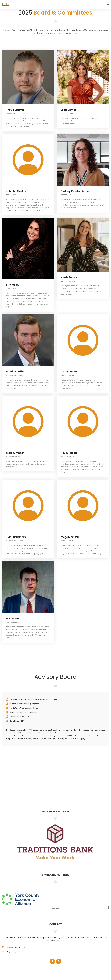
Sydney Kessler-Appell (75, 191)
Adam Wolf (13, 619)
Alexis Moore (69, 277)
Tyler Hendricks (16, 537)
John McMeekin (16, 191)
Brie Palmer (13, 285)
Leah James (69, 110)
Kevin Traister (70, 453)
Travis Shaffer (15, 110)
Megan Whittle (70, 537)
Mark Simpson (15, 453)
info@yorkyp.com (13, 952)
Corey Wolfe (69, 372)
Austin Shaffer (15, 372)
